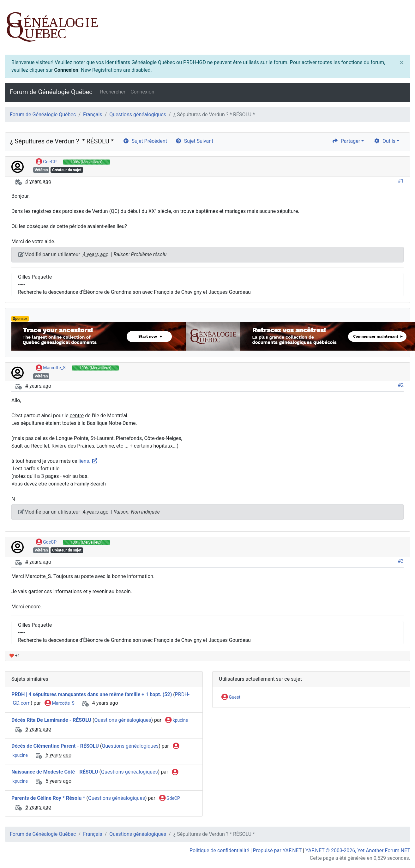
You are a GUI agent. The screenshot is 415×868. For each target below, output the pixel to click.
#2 (401, 385)
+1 (15, 656)
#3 (401, 561)
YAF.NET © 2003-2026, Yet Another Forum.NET (358, 850)
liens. (88, 461)
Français (93, 115)
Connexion (66, 70)
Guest (231, 697)
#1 (401, 181)
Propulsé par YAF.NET (277, 850)
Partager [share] (346, 141)
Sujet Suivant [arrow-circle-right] (194, 141)
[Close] (402, 63)
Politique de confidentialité (219, 850)
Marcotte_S (51, 368)
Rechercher (113, 92)
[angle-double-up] (398, 848)
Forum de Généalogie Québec (51, 92)
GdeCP (46, 162)
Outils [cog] (385, 141)
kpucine (177, 720)
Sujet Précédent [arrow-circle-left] (145, 141)
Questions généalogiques (138, 115)
